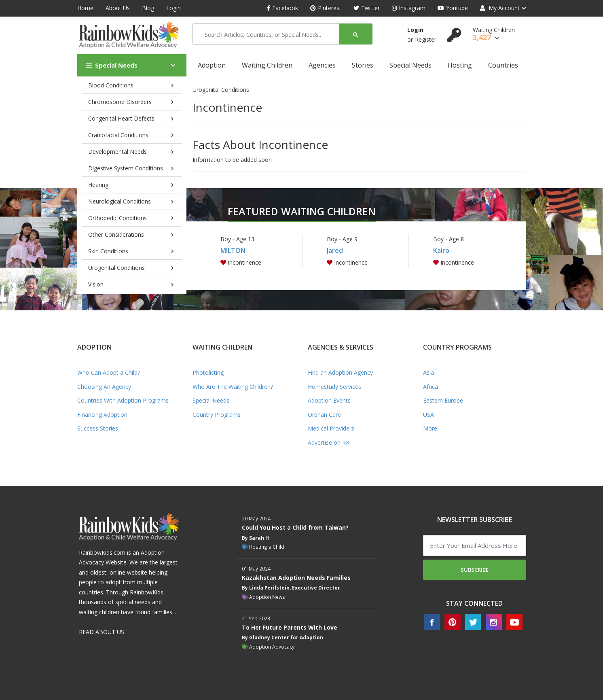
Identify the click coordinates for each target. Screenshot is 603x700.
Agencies (322, 65)
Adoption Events (329, 400)
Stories (363, 65)
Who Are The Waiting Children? (233, 387)
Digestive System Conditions (126, 168)
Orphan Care (324, 415)
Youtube (453, 8)
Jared (335, 250)
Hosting (460, 65)
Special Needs (112, 65)
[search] (268, 34)
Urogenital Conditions (116, 268)
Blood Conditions (111, 85)
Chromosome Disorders (120, 102)
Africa (431, 387)
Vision (96, 284)
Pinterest (326, 8)
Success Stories (98, 428)
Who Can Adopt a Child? (109, 372)
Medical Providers (331, 428)
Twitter (367, 8)
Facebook (283, 8)
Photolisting (208, 372)
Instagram (409, 8)
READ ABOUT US (102, 632)
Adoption (212, 65)
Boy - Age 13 (237, 239)
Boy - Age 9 (342, 239)
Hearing (98, 185)
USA (428, 415)
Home (85, 8)
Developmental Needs (117, 152)
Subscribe (475, 570)
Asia (428, 372)
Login (173, 8)
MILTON (233, 250)
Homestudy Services (334, 387)
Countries (503, 65)
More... (432, 428)
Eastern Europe (443, 400)
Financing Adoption (102, 415)
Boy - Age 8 (449, 239)
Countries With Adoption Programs (123, 400)
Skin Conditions (108, 251)
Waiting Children (267, 65)
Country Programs (217, 415)
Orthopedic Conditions (117, 218)
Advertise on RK (329, 442)
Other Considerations (116, 234)
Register (426, 39)
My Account (500, 8)
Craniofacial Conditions (118, 135)
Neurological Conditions (120, 201)
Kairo (441, 250)
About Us (118, 8)
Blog (148, 8)
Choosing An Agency (104, 387)
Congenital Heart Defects (121, 118)
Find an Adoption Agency (340, 372)
